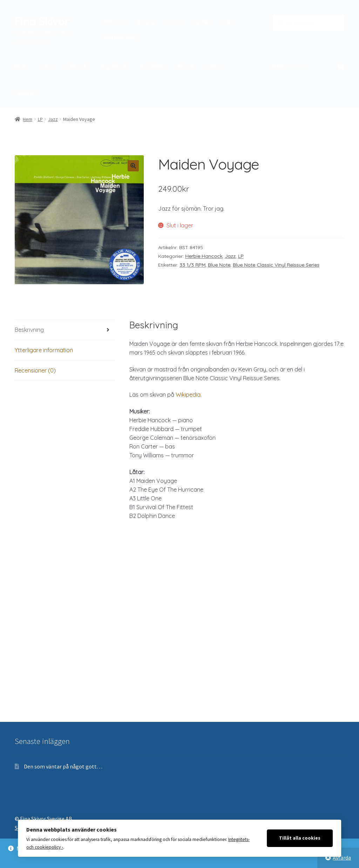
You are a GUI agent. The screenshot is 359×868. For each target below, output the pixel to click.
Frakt (228, 22)
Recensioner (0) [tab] (35, 370)
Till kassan (146, 22)
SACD (213, 67)
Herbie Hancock (204, 256)
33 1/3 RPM (192, 265)
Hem (28, 119)
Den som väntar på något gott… (63, 766)
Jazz (47, 67)
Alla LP (185, 67)
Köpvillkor (202, 22)
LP (40, 119)
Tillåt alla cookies (300, 838)
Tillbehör (26, 93)
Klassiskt (77, 67)
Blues (22, 67)
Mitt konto (115, 22)
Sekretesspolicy (121, 37)
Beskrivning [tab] (29, 330)
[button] (133, 166)
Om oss (174, 22)
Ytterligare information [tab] (44, 350)
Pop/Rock (114, 67)
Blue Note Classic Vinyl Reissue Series (276, 265)
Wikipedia (188, 395)
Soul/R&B (152, 67)
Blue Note (219, 265)
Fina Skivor (42, 21)
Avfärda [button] (342, 857)
